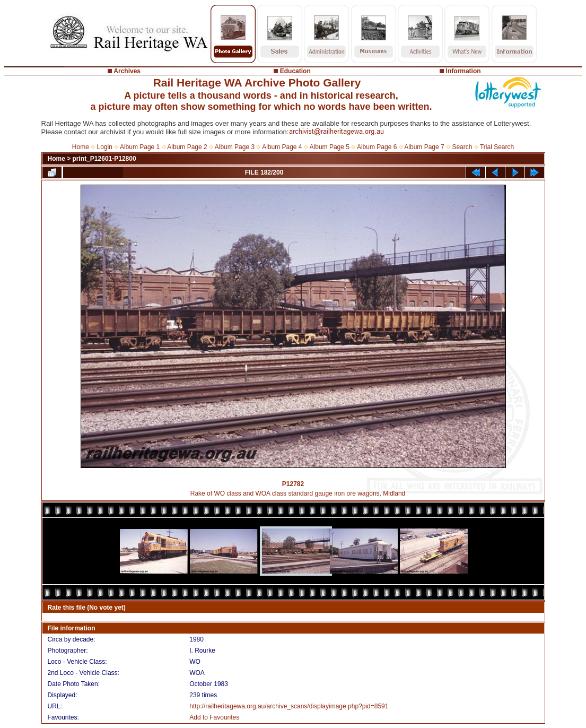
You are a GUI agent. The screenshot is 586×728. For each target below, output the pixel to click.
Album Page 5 (330, 147)
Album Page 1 (140, 147)
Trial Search (497, 147)
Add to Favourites (214, 717)
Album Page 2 (187, 147)
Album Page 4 (282, 147)
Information (463, 71)
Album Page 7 (424, 147)
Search (462, 147)
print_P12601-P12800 (104, 159)
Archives (127, 71)
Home (81, 147)
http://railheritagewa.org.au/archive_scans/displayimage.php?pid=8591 (289, 706)
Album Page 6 (377, 147)
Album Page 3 (235, 147)
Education (295, 71)
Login (105, 147)
